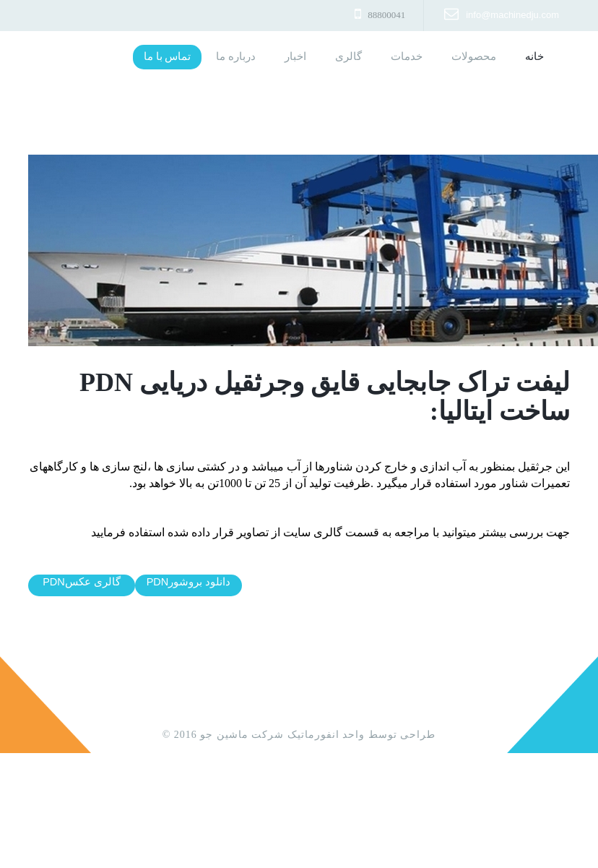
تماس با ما (167, 56)
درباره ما (236, 56)
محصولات (474, 56)
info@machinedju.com (512, 15)
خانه (527, 56)
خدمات (407, 56)
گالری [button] (348, 56)
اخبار (295, 56)
